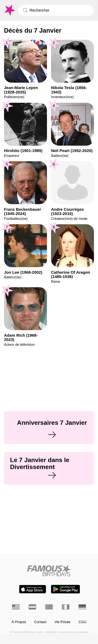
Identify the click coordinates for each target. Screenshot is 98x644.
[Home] (49, 571)
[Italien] (66, 607)
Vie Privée (63, 622)
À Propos (19, 622)
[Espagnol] (32, 607)
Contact (40, 622)
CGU (83, 622)
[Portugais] (49, 607)
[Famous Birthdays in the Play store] (65, 589)
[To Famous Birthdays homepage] (9, 10)
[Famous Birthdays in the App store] (33, 589)
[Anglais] (16, 607)
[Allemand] (82, 607)
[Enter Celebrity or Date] (56, 10)
